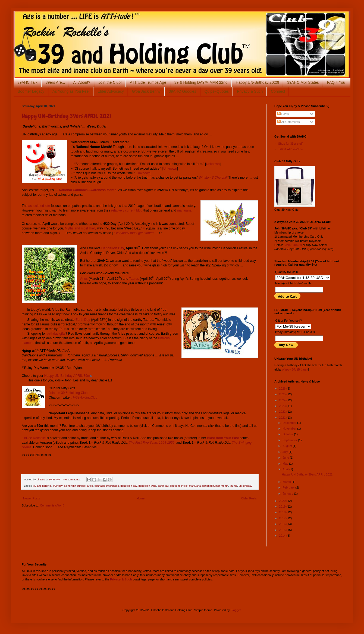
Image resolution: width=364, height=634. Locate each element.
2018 (283, 512)
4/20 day (57, 486)
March (287, 482)
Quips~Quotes (216, 91)
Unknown (213, 164)
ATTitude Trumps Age (148, 82)
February (289, 487)
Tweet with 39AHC (290, 149)
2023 (283, 406)
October (288, 434)
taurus (233, 486)
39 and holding (42, 486)
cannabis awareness (107, 486)
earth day (163, 486)
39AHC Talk (27, 82)
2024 (283, 400)
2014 (283, 536)
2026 (283, 389)
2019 (283, 506)
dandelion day (129, 486)
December (290, 423)
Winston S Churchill (213, 178)
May (286, 464)
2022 (283, 412)
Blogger (236, 610)
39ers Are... (55, 82)
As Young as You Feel (71, 91)
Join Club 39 (294, 245)
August (288, 446)
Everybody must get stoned (134, 233)
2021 (283, 418)
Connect (278, 91)
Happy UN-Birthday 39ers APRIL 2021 (66, 116)
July (286, 452)
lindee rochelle (179, 486)
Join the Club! (110, 82)
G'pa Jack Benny (146, 91)
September (290, 440)
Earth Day (83, 320)
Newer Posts (32, 498)
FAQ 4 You (336, 82)
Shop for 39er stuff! (291, 144)
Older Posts (249, 498)
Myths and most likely (81, 228)
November (290, 428)
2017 (283, 518)
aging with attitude (75, 486)
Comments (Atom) (52, 505)
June (286, 458)
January (288, 493)
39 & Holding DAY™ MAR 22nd (201, 82)
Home (141, 498)
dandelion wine (147, 486)
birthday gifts (56, 334)
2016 (283, 524)
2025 (283, 394)
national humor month (215, 486)
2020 (283, 501)
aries (90, 486)
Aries (84, 279)
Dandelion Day (113, 248)
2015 (283, 530)
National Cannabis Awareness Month (88, 190)
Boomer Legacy (31, 91)
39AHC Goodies (182, 91)
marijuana (184, 210)
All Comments (289, 122)
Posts (283, 114)
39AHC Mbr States (303, 82)
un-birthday (245, 486)
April (286, 469)
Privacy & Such (250, 91)
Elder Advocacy (111, 91)
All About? (82, 82)
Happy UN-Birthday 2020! (258, 82)
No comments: (72, 479)
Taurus (134, 279)
